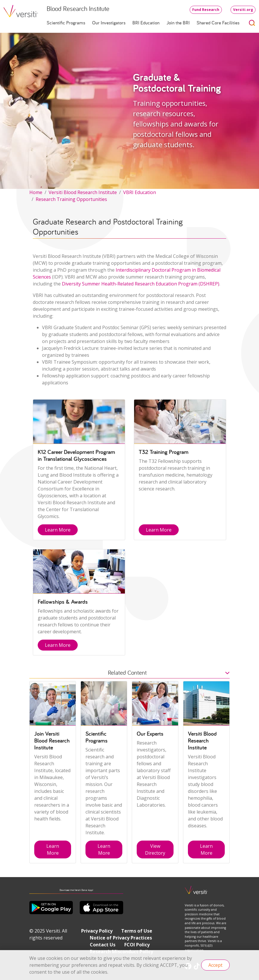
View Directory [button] (155, 849)
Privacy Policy (97, 931)
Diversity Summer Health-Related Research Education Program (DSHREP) (141, 284)
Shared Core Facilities (218, 23)
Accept (215, 965)
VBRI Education (140, 192)
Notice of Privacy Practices (121, 938)
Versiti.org (243, 10)
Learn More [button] (58, 530)
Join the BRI (178, 23)
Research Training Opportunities (71, 199)
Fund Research (206, 10)
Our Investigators (109, 23)
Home (36, 192)
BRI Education (146, 23)
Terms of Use (137, 931)
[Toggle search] (252, 23)
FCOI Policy (137, 945)
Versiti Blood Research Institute (83, 192)
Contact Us (103, 945)
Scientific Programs (66, 23)
